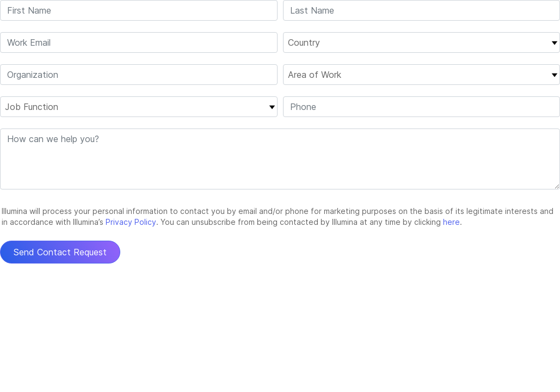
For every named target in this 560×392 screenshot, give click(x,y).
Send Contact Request (60, 252)
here (451, 222)
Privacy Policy (131, 222)
